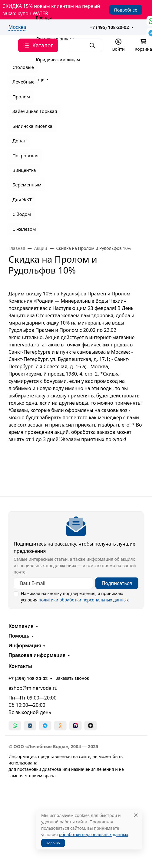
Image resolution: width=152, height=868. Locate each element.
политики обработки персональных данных (84, 600)
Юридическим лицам (58, 60)
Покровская (25, 155)
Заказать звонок (72, 678)
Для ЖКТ (22, 199)
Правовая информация (37, 655)
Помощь (19, 636)
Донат (19, 141)
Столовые (23, 67)
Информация (25, 645)
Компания (21, 626)
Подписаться (117, 583)
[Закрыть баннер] (144, 434)
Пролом (21, 97)
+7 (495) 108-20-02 (109, 27)
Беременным (27, 185)
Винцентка (24, 170)
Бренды (44, 18)
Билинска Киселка (32, 126)
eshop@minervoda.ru (33, 688)
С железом (24, 229)
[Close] (136, 815)
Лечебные (23, 82)
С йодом (22, 214)
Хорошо (53, 843)
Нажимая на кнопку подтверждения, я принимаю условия (75, 597)
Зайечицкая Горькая (35, 111)
